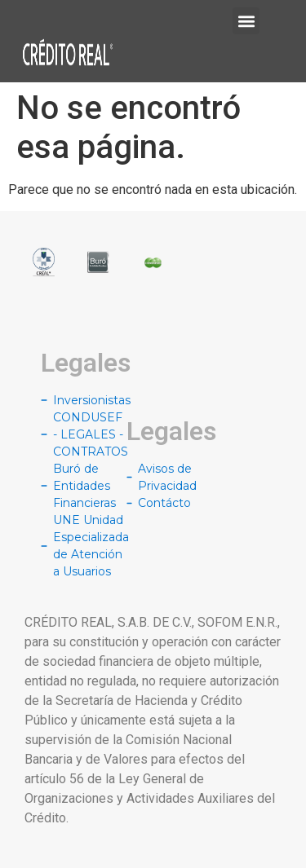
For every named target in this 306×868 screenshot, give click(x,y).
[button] (246, 21)
